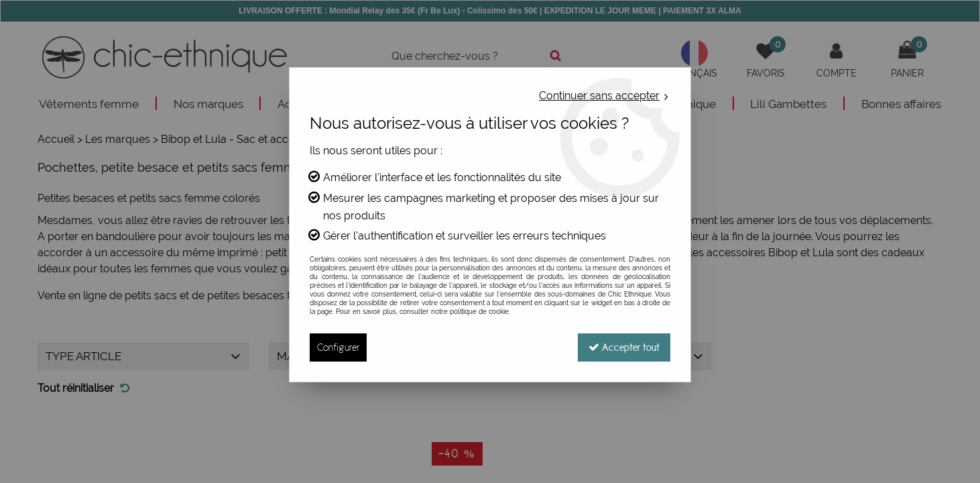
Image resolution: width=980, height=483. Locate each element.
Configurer (338, 347)
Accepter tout (624, 347)
